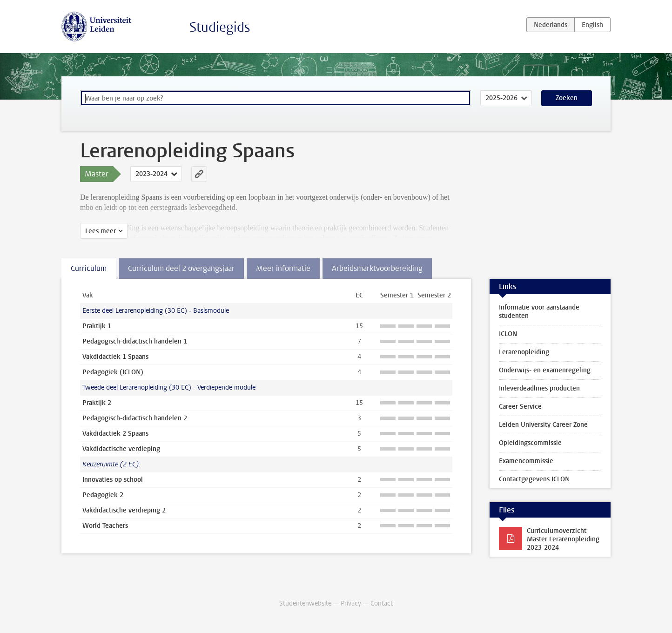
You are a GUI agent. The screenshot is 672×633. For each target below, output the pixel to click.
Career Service (520, 407)
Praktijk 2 (97, 403)
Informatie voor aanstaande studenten (539, 312)
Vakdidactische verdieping (121, 449)
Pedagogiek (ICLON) (113, 372)
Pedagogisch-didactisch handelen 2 (135, 418)
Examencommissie (526, 461)
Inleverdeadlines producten (539, 388)
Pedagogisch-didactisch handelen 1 (135, 341)
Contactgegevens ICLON (534, 479)
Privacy (351, 603)
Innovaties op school (113, 480)
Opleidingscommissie (530, 443)
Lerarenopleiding (524, 352)
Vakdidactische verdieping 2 (124, 510)
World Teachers (105, 526)
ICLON (508, 334)
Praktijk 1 (97, 326)
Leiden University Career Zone (543, 425)
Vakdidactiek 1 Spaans (115, 357)
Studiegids (220, 27)
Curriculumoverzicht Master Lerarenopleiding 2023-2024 (563, 539)
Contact (382, 603)
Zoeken (567, 98)
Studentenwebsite (305, 603)
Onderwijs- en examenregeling (545, 370)
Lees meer (101, 231)
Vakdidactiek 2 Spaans (115, 434)
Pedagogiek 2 (103, 495)
